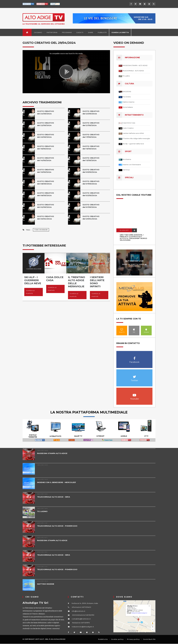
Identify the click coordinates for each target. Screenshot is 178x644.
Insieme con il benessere (132, 165)
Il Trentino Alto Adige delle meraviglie (136, 138)
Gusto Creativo (128, 128)
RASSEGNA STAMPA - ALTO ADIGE (135, 65)
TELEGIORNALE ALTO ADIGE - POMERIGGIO (57, 526)
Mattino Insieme (129, 102)
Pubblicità (102, 32)
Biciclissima (127, 159)
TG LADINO (42, 511)
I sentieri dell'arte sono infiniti (133, 133)
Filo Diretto (127, 97)
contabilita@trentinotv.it (81, 619)
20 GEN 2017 (124, 230)
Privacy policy (133, 639)
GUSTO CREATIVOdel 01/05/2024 (91, 206)
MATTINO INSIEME (46, 584)
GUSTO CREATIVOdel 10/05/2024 (46, 171)
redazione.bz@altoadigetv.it (83, 627)
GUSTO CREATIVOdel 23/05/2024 (91, 112)
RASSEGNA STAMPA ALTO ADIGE (52, 453)
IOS (134, 329)
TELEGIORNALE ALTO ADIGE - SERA (54, 497)
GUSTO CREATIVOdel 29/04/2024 (91, 218)
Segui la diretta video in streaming (134, 265)
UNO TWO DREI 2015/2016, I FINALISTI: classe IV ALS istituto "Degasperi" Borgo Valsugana (133, 237)
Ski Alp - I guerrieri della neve (133, 144)
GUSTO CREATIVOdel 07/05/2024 (91, 183)
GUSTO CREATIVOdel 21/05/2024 (91, 124)
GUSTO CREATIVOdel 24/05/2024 (46, 112)
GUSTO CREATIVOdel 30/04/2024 (46, 218)
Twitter (134, 376)
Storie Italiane (128, 107)
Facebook (134, 357)
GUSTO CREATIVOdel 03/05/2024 (91, 194)
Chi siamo (38, 32)
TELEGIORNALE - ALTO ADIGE (133, 71)
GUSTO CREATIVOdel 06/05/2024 (46, 194)
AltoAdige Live (134, 261)
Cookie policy (117, 639)
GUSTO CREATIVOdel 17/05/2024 (91, 136)
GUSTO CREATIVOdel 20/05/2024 (46, 136)
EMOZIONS (127, 92)
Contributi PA (149, 639)
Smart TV (122, 329)
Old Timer (126, 170)
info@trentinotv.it (78, 611)
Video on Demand (41, 230)
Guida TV (80, 32)
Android (146, 329)
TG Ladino (126, 76)
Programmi (67, 32)
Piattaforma (52, 32)
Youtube (134, 394)
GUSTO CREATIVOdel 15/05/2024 (91, 147)
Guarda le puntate (30, 292)
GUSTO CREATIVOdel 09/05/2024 (91, 171)
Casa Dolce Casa (129, 123)
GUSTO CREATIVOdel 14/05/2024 (46, 159)
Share (91, 32)
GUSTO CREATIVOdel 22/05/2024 (46, 124)
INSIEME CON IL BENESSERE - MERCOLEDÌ (57, 482)
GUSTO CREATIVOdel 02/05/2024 (46, 206)
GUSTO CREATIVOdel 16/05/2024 (46, 147)
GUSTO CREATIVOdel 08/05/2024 (46, 183)
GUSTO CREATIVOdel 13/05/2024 (91, 159)
